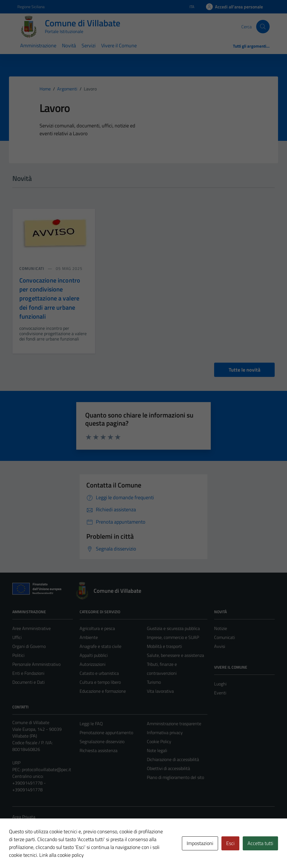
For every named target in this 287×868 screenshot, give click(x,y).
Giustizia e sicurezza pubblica (173, 628)
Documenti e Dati (28, 682)
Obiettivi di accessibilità (168, 768)
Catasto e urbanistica (99, 673)
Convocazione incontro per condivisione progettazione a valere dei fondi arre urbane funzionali (50, 298)
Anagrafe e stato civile (100, 646)
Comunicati (224, 637)
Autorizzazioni (92, 664)
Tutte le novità (245, 370)
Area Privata (24, 817)
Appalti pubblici (94, 655)
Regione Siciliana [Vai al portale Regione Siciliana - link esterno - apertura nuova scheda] (31, 7)
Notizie (221, 628)
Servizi (89, 46)
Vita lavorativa (160, 691)
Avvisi (220, 646)
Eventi (220, 693)
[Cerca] (263, 27)
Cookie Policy (159, 741)
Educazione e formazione (103, 691)
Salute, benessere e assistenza (175, 655)
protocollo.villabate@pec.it (47, 769)
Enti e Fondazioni (28, 673)
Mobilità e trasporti (164, 646)
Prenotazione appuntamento (106, 732)
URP (16, 763)
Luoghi (220, 684)
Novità (69, 46)
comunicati (32, 268)
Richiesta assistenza (99, 750)
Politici (18, 655)
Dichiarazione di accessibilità (173, 759)
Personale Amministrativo (36, 664)
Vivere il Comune (119, 46)
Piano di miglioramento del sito (175, 777)
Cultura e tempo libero (100, 682)
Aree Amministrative (32, 628)
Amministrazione (38, 46)
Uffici (17, 637)
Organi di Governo (29, 646)
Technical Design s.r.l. (50, 852)
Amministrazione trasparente (174, 724)
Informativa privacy (165, 732)
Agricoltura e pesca (97, 628)
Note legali (157, 750)
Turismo (154, 682)
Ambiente (89, 637)
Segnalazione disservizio (102, 741)
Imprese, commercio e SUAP (173, 637)
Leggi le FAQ (91, 724)
